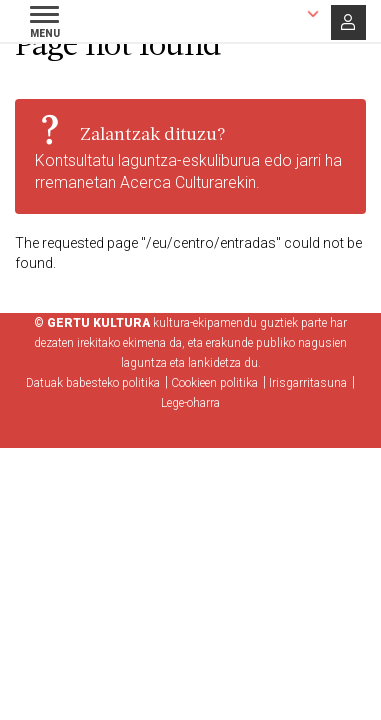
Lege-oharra (190, 403)
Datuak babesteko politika (93, 383)
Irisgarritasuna (308, 383)
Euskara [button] (269, 13)
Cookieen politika (214, 383)
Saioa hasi (348, 22)
